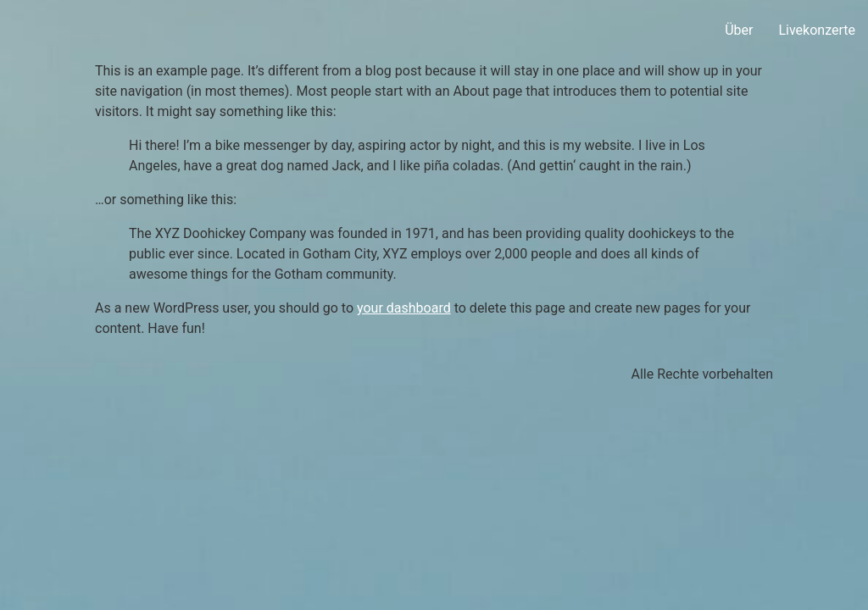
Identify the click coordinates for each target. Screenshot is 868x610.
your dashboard (404, 308)
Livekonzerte (817, 30)
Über (739, 30)
